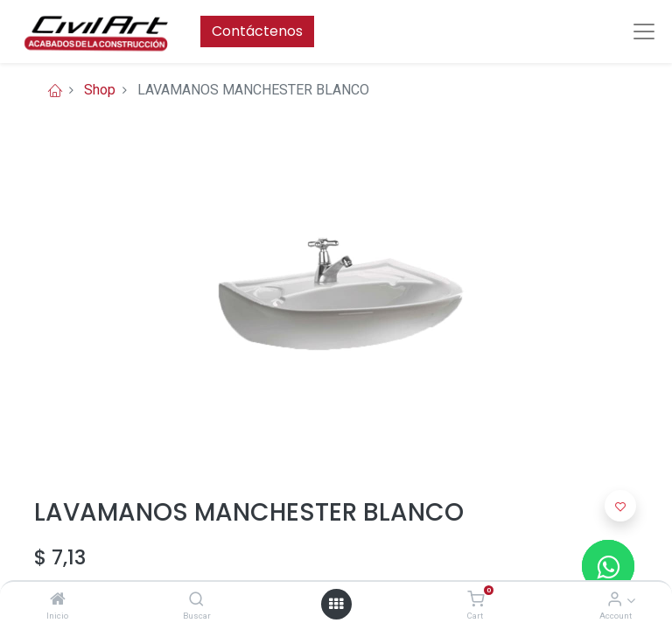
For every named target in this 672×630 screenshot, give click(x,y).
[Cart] (476, 600)
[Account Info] (615, 600)
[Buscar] (196, 600)
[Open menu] (336, 604)
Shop (100, 90)
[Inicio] (58, 600)
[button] (620, 506)
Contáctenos (257, 31)
